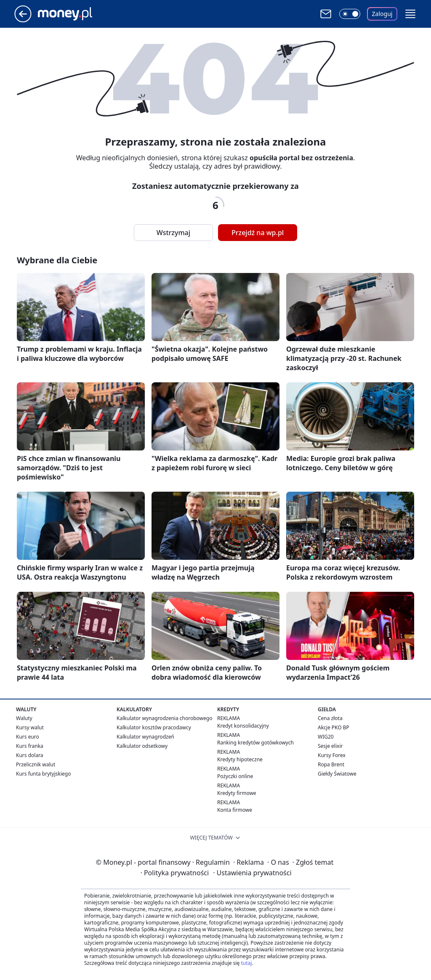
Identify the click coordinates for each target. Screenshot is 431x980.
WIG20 (326, 737)
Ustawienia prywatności (252, 873)
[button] (410, 14)
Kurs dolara (30, 755)
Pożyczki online (235, 776)
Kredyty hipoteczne (240, 759)
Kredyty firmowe (237, 793)
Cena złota (330, 718)
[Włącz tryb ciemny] (350, 14)
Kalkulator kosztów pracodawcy (154, 727)
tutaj (246, 963)
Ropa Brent (331, 764)
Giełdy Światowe (337, 774)
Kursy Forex (332, 755)
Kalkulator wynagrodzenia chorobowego (164, 718)
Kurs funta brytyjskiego (43, 774)
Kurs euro (28, 737)
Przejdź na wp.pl (258, 233)
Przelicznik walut (36, 764)
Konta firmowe (235, 810)
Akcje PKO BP (334, 727)
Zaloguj (382, 14)
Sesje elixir (330, 746)
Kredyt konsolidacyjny (243, 726)
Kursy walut (30, 727)
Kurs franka (30, 746)
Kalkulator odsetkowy (142, 746)
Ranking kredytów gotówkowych (255, 743)
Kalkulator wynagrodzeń (145, 737)
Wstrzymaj (173, 233)
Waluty (24, 718)
